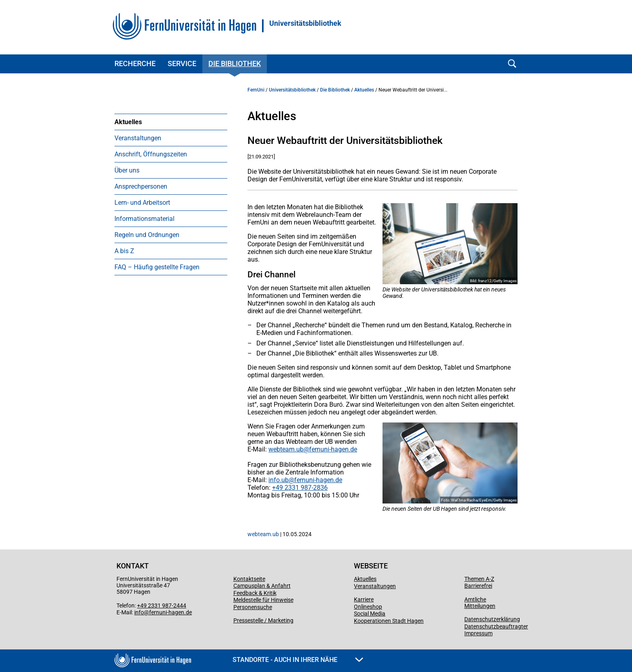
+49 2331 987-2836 (300, 488)
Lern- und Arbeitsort (142, 203)
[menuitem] (171, 122)
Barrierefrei (478, 586)
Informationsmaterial (144, 219)
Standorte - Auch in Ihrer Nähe (298, 660)
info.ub (279, 480)
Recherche (135, 63)
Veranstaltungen (138, 138)
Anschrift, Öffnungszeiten (151, 154)
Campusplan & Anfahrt (262, 586)
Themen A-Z (479, 579)
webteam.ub (286, 449)
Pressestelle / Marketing (263, 620)
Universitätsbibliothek (305, 23)
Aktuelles (128, 122)
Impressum (478, 633)
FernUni (256, 90)
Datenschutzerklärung (492, 619)
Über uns (127, 170)
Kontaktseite (249, 579)
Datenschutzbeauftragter (496, 626)
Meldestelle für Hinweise (263, 600)
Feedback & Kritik (255, 593)
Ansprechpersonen (141, 186)
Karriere (364, 599)
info (139, 612)
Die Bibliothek (235, 63)
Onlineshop (368, 607)
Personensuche (253, 607)
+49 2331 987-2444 (162, 605)
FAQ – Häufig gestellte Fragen (157, 267)
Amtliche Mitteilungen (480, 603)
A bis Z (124, 251)
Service (182, 63)
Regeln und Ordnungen (147, 235)
